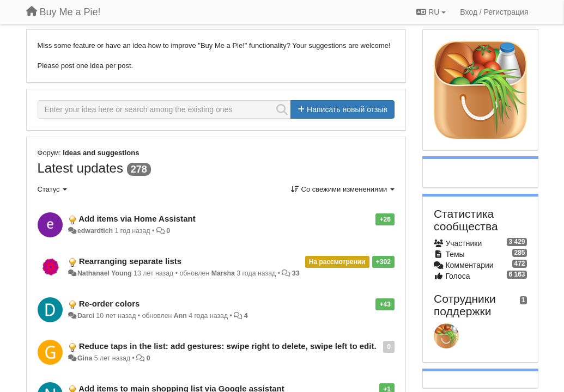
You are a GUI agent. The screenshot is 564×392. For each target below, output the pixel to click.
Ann (180, 316)
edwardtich (95, 231)
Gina (85, 358)
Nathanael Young (105, 273)
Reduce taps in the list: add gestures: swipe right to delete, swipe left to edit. (228, 346)
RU (431, 12)
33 (296, 273)
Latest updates (80, 168)
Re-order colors (110, 304)
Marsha (223, 273)
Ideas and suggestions (101, 153)
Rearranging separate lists (130, 261)
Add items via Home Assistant (137, 219)
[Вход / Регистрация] (494, 12)
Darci (86, 316)
